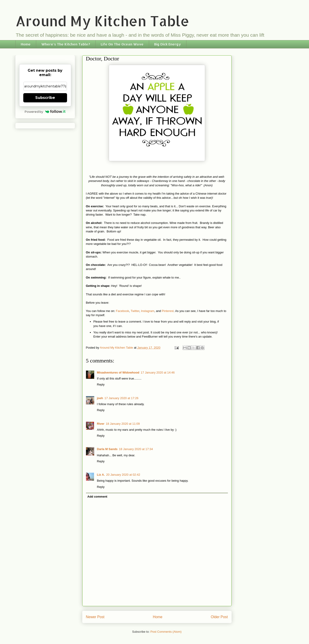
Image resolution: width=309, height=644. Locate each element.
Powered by (45, 112)
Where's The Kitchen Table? (66, 44)
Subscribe (45, 98)
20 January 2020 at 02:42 (123, 475)
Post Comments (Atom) (166, 632)
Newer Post (95, 617)
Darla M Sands (107, 449)
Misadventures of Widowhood (118, 372)
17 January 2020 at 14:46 (158, 372)
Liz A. (101, 475)
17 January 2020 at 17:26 (121, 398)
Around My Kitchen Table (102, 21)
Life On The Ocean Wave (122, 44)
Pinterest (168, 311)
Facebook (122, 311)
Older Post (219, 617)
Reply (101, 384)
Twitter (135, 311)
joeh (100, 398)
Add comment (97, 497)
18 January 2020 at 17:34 (136, 449)
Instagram (148, 311)
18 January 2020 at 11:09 (123, 424)
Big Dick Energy (168, 44)
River (101, 424)
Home (26, 44)
